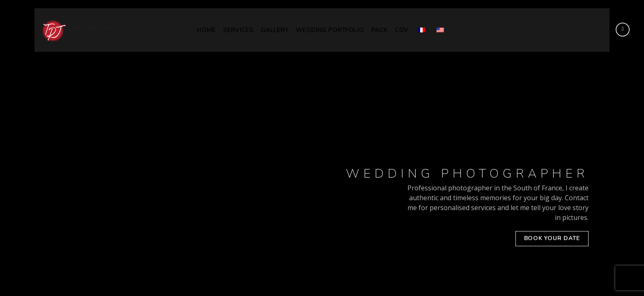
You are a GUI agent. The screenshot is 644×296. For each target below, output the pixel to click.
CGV (401, 30)
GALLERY (275, 30)
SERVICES (238, 30)
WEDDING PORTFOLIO (330, 30)
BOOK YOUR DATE (552, 238)
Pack (379, 30)
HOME (206, 30)
